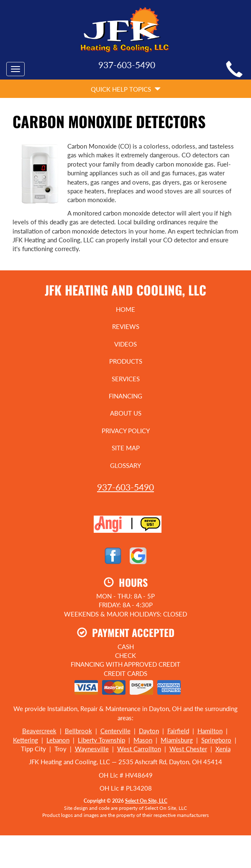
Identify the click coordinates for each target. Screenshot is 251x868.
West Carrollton (139, 749)
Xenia (223, 749)
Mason (143, 740)
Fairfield (178, 731)
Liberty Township (101, 740)
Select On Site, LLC (146, 801)
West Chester (188, 749)
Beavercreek (39, 731)
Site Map (126, 448)
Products (126, 361)
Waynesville (92, 749)
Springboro (216, 740)
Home (125, 309)
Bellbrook (78, 731)
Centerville (115, 731)
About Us (126, 413)
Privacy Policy (126, 431)
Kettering (26, 740)
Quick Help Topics (126, 89)
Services (126, 379)
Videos (125, 344)
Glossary (125, 465)
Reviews (126, 326)
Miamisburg (177, 740)
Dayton (149, 731)
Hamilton (210, 731)
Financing (125, 396)
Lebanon (58, 740)
